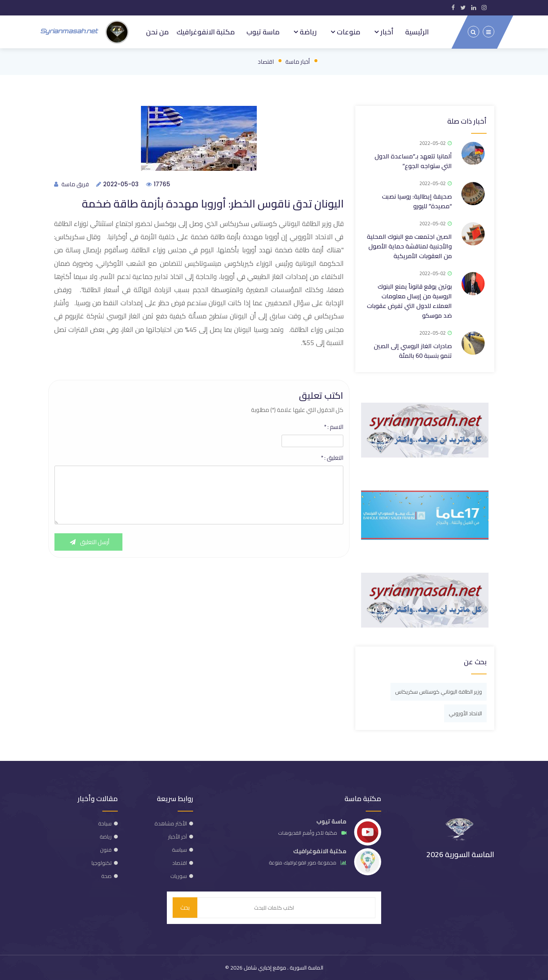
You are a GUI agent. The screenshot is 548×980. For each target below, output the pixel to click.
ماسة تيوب (263, 32)
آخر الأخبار (177, 837)
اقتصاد (266, 62)
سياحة (105, 823)
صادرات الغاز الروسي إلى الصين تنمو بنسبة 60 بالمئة (413, 351)
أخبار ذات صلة (467, 121)
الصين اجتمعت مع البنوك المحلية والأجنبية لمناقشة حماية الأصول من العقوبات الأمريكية (409, 246)
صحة (106, 876)
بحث (185, 908)
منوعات (348, 32)
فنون (106, 850)
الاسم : (334, 427)
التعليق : (332, 458)
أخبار (386, 32)
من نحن (157, 32)
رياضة (307, 32)
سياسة (179, 850)
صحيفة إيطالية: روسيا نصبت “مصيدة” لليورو (417, 201)
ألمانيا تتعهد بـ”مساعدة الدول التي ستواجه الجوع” (413, 161)
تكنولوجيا (102, 863)
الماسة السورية (306, 968)
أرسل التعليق (88, 542)
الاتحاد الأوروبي (465, 713)
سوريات (179, 876)
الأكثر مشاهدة (171, 823)
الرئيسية (417, 32)
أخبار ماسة (298, 62)
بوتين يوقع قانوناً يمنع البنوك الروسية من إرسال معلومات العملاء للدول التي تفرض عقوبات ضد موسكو (409, 301)
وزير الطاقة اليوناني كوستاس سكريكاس (439, 692)
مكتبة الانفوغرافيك (206, 32)
